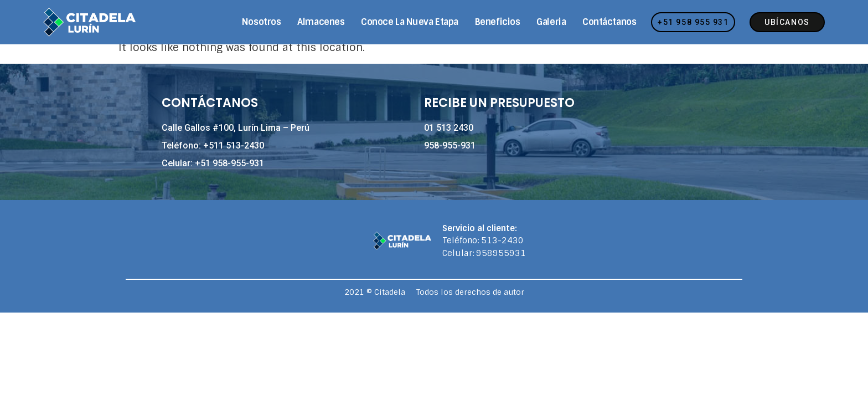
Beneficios (498, 22)
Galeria (551, 22)
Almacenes (321, 22)
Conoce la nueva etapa (410, 22)
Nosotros (261, 22)
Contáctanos (609, 22)
